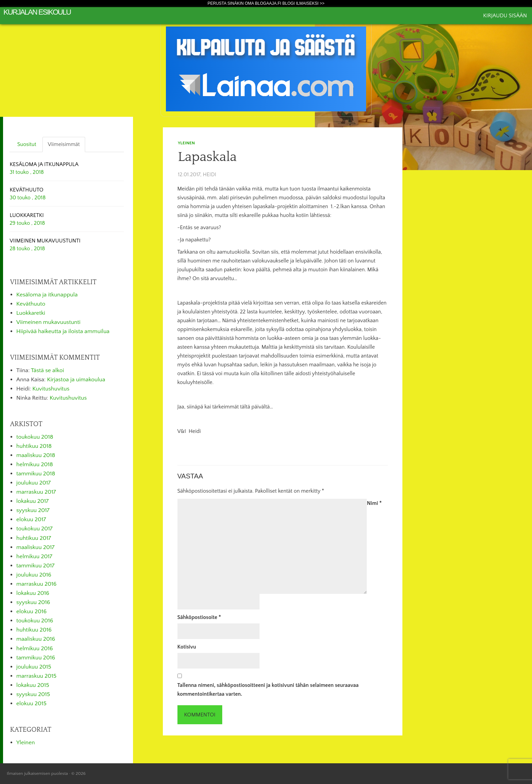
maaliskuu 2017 (35, 547)
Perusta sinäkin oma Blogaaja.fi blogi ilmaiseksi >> (266, 3)
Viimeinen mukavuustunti (48, 322)
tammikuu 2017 (35, 566)
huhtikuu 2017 (34, 538)
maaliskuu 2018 (36, 455)
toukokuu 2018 (35, 437)
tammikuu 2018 (36, 474)
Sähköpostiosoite (199, 617)
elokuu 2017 (31, 519)
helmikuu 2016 (35, 649)
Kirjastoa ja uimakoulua (76, 380)
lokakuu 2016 (33, 593)
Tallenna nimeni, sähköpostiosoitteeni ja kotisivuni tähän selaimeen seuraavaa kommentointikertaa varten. (268, 690)
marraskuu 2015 (36, 676)
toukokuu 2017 (34, 529)
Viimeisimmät (64, 144)
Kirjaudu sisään (505, 16)
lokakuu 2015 (33, 685)
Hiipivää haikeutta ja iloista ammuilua (63, 331)
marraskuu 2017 (36, 492)
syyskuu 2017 (33, 510)
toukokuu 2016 (35, 621)
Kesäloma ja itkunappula (47, 295)
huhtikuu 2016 (34, 630)
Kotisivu (187, 647)
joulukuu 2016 (34, 575)
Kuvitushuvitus (51, 389)
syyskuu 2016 (33, 602)
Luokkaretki (31, 313)
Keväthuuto (31, 304)
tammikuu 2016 (36, 658)
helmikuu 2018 (35, 464)
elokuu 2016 (31, 612)
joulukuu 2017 (33, 483)
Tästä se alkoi (47, 370)
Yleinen (186, 143)
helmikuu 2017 (34, 557)
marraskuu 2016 (36, 584)
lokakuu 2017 (32, 501)
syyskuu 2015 (33, 694)
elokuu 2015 (31, 704)
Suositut (27, 144)
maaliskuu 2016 (36, 639)
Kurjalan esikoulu (37, 12)
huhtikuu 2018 (34, 446)
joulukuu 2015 (34, 667)
